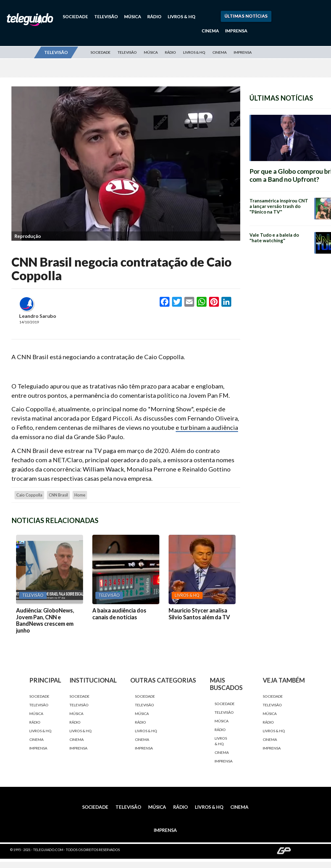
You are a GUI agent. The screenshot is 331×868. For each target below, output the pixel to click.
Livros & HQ (182, 17)
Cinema (210, 31)
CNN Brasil (58, 495)
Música (133, 17)
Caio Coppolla (29, 495)
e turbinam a (193, 427)
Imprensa (236, 31)
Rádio (154, 17)
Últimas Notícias (246, 16)
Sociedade (75, 17)
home (80, 495)
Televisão (106, 17)
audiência (225, 427)
